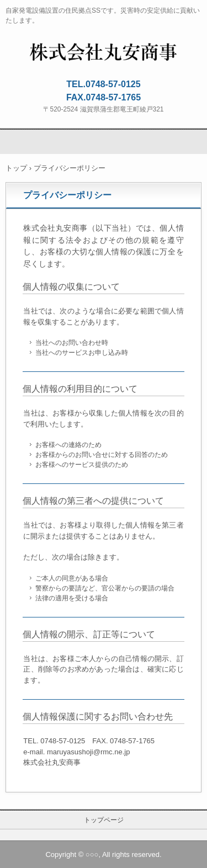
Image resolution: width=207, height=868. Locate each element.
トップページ (104, 820)
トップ (16, 168)
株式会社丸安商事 (104, 50)
